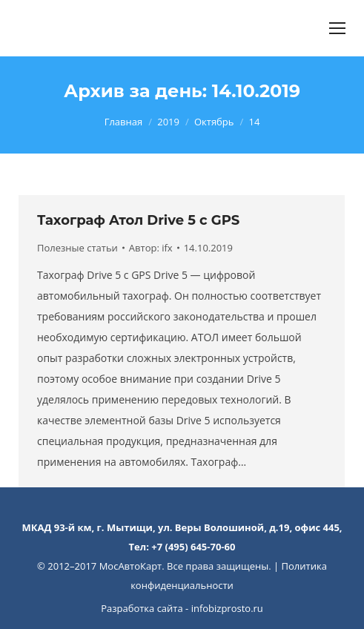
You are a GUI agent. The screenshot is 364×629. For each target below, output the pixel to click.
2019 (168, 122)
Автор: (151, 248)
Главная (124, 122)
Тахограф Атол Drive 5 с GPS (138, 220)
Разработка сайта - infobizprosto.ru (182, 608)
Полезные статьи (77, 248)
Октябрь (214, 122)
